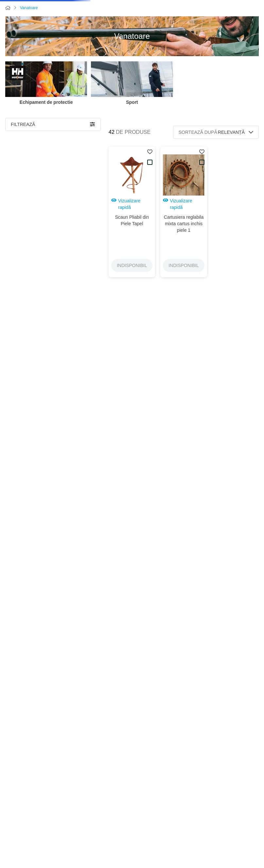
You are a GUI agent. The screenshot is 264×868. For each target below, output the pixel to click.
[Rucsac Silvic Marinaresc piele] (184, 486)
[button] (53, 153)
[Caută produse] (53, 12)
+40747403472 (245, 807)
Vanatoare (29, 33)
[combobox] (106, 12)
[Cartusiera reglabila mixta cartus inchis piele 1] (184, 231)
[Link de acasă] (8, 33)
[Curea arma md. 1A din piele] (184, 355)
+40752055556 (245, 814)
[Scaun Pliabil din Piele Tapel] (132, 231)
